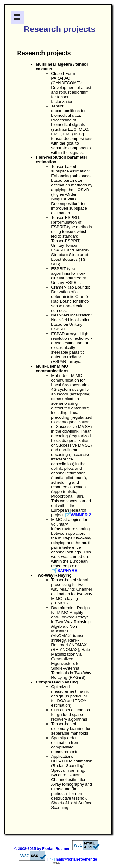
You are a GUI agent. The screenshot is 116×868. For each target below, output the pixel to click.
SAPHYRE (67, 571)
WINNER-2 (81, 515)
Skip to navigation (17, 24)
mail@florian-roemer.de (76, 859)
